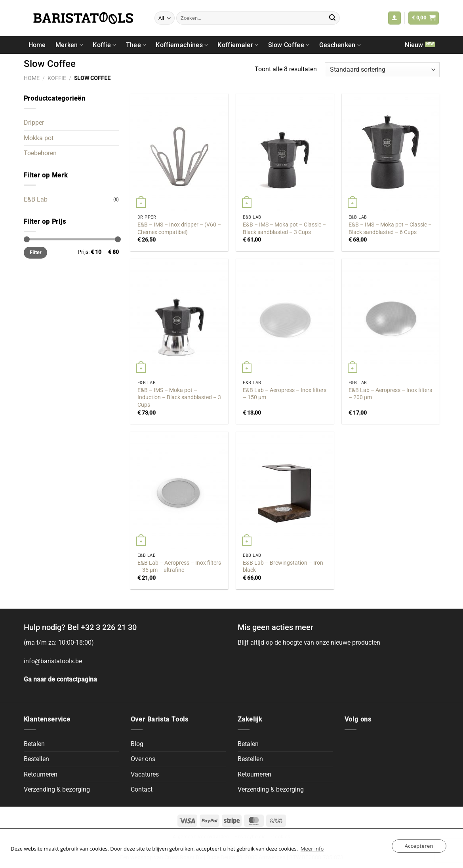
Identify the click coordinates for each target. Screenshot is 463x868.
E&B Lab (36, 199)
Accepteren (419, 846)
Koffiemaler (238, 45)
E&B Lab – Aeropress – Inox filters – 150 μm (285, 394)
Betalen (34, 744)
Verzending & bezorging (57, 789)
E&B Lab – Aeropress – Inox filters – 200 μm (390, 394)
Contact (142, 789)
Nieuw (414, 45)
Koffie (104, 45)
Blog (137, 744)
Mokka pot (39, 138)
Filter (35, 253)
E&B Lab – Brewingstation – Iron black (283, 567)
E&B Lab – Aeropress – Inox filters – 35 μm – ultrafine (179, 567)
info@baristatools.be (53, 661)
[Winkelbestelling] (382, 70)
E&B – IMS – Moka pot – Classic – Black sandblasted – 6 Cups (390, 228)
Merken (69, 45)
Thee (136, 45)
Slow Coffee (289, 45)
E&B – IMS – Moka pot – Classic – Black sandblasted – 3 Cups (284, 228)
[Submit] (332, 18)
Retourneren (41, 774)
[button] (394, 18)
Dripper (34, 123)
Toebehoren (40, 153)
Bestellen (36, 759)
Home (37, 45)
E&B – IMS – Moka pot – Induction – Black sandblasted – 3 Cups (179, 398)
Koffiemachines (182, 45)
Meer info (312, 849)
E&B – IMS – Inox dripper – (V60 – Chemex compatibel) (179, 228)
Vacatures (145, 774)
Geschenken (340, 45)
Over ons (143, 759)
